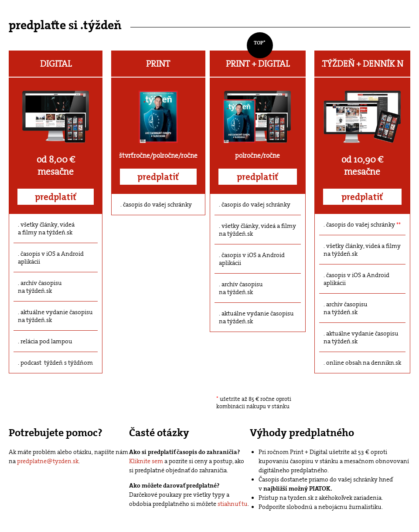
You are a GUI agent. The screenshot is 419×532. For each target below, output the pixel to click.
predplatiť (56, 197)
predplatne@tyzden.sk (48, 461)
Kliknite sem (146, 461)
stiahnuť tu (233, 504)
